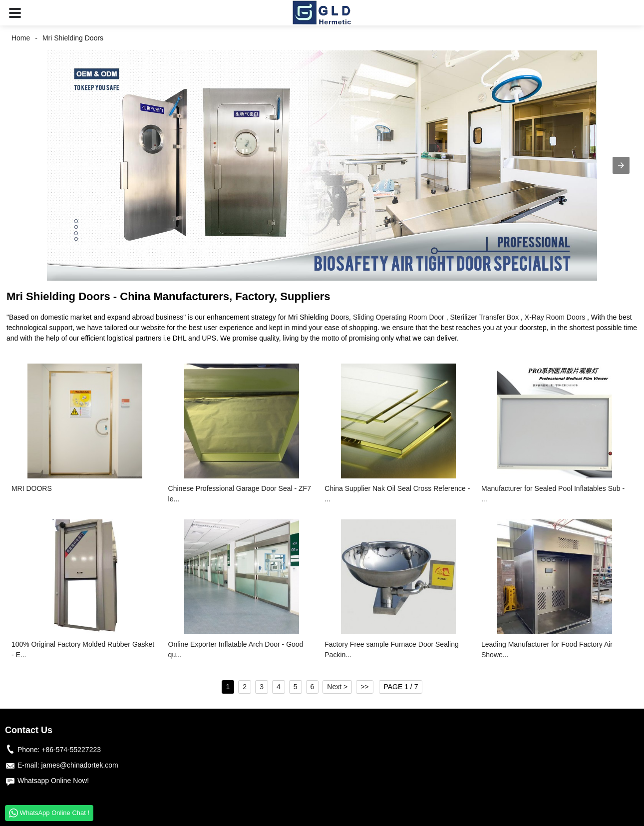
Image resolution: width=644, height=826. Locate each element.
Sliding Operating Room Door (399, 317)
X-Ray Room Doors (555, 317)
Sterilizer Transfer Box (484, 317)
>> (364, 687)
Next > (337, 687)
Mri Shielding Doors (73, 38)
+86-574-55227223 (71, 750)
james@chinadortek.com (79, 765)
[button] (15, 13)
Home (21, 38)
